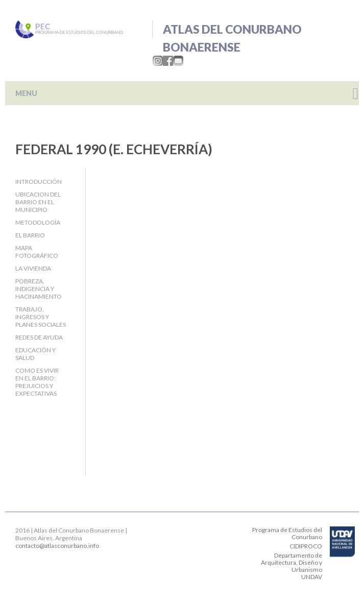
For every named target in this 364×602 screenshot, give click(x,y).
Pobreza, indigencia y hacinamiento (39, 289)
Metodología (38, 222)
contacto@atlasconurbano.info (57, 546)
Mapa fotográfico (37, 252)
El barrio (30, 235)
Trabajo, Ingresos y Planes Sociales (41, 317)
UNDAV (312, 577)
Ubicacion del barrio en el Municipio (38, 202)
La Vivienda (33, 268)
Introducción (39, 182)
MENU (26, 93)
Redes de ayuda (39, 337)
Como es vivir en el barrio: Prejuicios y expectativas (37, 382)
